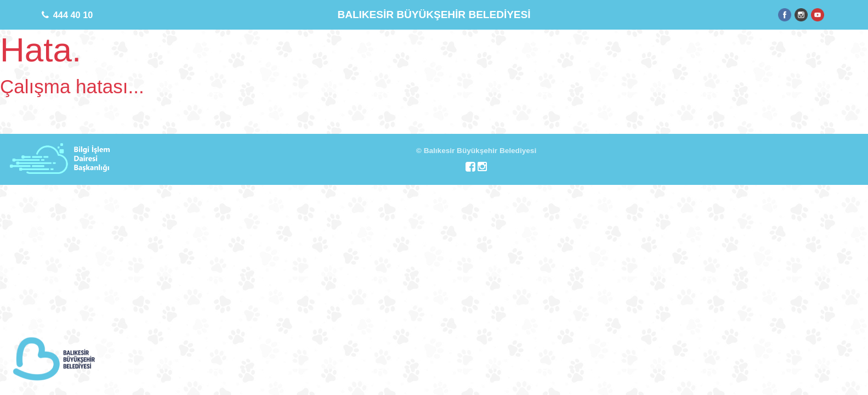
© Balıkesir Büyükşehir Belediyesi (476, 151)
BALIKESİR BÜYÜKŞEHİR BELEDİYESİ (434, 15)
